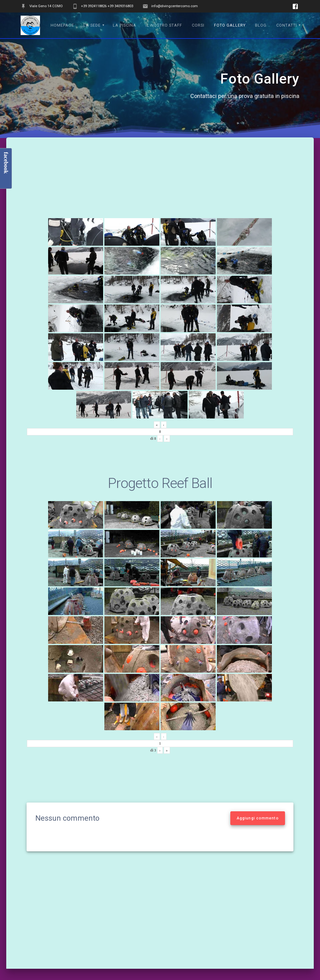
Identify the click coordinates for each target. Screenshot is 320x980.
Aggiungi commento (258, 818)
